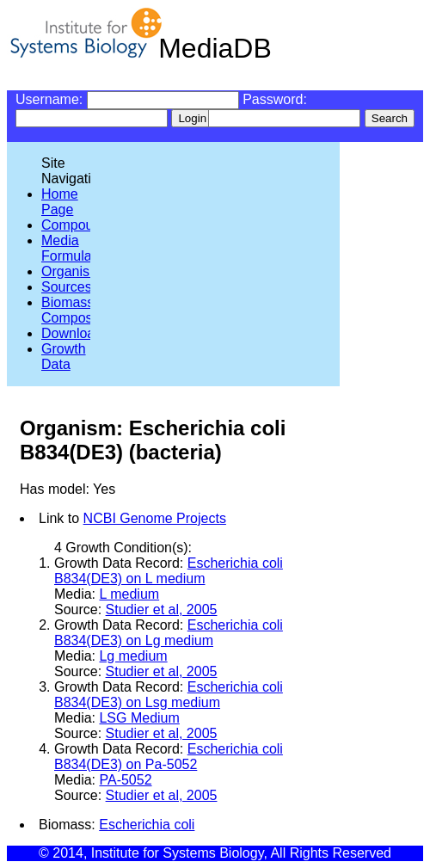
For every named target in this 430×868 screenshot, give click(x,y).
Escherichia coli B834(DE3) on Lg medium (169, 633)
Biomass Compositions (83, 310)
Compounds (78, 225)
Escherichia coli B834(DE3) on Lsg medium (169, 695)
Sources (67, 287)
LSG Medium (139, 718)
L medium (129, 594)
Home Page (60, 202)
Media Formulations (81, 248)
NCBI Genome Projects (155, 518)
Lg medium (133, 656)
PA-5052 (125, 780)
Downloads (75, 333)
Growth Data (64, 357)
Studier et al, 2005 (162, 609)
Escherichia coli (147, 825)
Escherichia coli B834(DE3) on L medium (169, 571)
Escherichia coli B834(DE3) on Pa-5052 (169, 757)
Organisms (74, 271)
